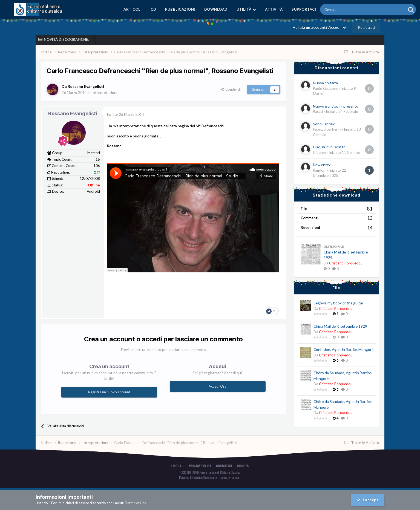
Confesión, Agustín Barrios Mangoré (343, 350)
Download (216, 9)
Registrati (366, 27)
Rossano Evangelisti (73, 113)
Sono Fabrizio (324, 124)
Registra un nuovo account (109, 392)
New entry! (322, 165)
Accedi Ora (218, 386)
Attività (274, 9)
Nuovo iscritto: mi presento (336, 106)
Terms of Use (136, 503)
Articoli (133, 9)
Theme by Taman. (229, 477)
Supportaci (304, 9)
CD (153, 9)
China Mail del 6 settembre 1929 (340, 326)
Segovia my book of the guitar (338, 303)
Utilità (246, 9)
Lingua (178, 466)
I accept (368, 500)
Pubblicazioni (180, 9)
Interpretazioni (104, 92)
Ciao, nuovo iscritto (329, 147)
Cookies (243, 466)
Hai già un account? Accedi (319, 27)
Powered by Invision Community (198, 477)
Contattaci (224, 466)
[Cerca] (348, 9)
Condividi (231, 89)
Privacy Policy (200, 466)
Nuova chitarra (325, 83)
